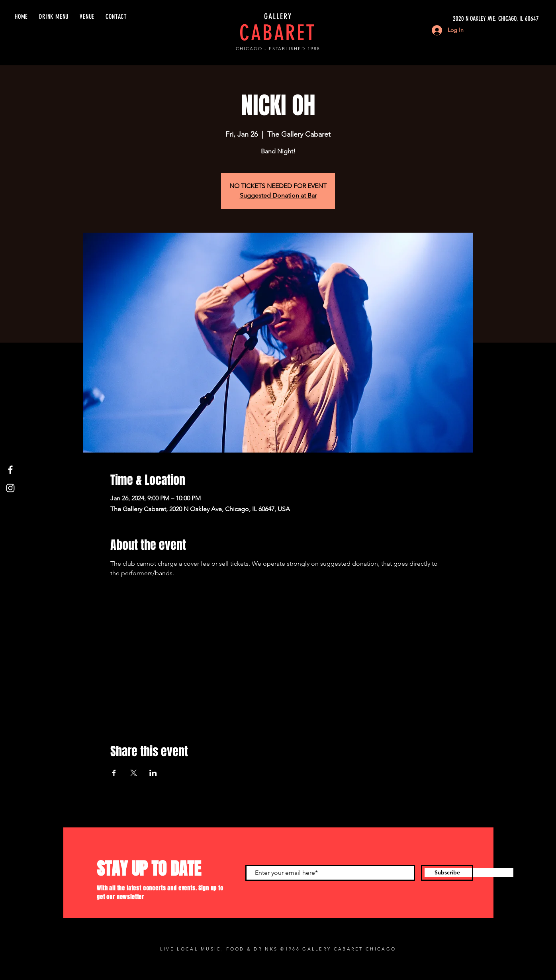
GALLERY (278, 16)
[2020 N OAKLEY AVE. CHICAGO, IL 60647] (464, 19)
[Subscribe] (447, 873)
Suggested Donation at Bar (278, 195)
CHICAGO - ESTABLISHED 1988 (278, 49)
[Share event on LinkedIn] (153, 773)
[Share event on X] (134, 773)
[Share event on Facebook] (114, 773)
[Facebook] (10, 470)
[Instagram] (10, 488)
